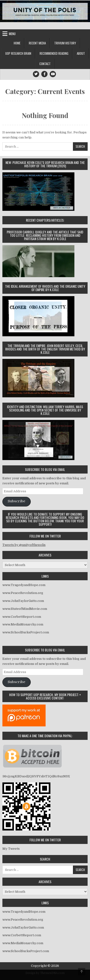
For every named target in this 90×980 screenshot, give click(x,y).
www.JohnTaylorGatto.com (23, 601)
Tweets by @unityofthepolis (24, 545)
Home (17, 43)
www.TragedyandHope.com (24, 585)
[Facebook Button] (44, 74)
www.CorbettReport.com (22, 617)
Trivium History (65, 43)
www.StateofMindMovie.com (25, 609)
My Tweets (11, 849)
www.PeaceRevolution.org (23, 593)
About (81, 53)
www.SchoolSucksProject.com (26, 632)
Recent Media (37, 43)
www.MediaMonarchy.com (23, 624)
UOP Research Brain (18, 53)
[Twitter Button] (36, 74)
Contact (45, 64)
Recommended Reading (54, 53)
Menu (12, 34)
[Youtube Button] (53, 74)
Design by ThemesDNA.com (45, 973)
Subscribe (16, 501)
